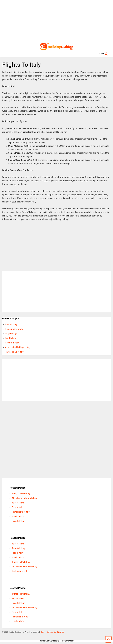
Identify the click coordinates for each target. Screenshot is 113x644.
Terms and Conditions (49, 641)
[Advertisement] (56, 21)
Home (43, 632)
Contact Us (51, 632)
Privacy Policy (67, 641)
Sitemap (61, 632)
